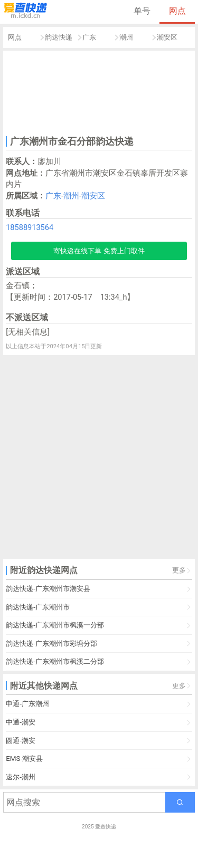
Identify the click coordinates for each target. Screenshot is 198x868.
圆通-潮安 (21, 741)
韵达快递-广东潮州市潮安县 (48, 589)
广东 (89, 37)
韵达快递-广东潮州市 (38, 607)
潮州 (126, 37)
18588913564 (30, 227)
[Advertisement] (99, 92)
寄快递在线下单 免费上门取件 (99, 251)
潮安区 (167, 37)
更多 (179, 570)
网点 (177, 11)
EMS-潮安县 (24, 759)
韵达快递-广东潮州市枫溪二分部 (55, 661)
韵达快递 (59, 37)
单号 (142, 11)
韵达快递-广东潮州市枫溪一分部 (55, 625)
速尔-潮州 (21, 777)
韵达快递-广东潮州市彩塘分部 (51, 643)
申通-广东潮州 (27, 704)
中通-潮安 (21, 722)
